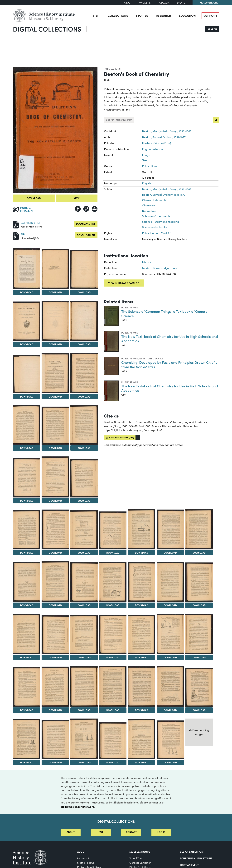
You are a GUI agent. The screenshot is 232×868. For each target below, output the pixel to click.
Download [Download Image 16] (84, 501)
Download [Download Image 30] (199, 605)
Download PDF (86, 224)
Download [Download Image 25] (55, 605)
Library (147, 262)
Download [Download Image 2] (27, 292)
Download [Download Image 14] (27, 501)
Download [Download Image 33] (84, 657)
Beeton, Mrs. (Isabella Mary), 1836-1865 (167, 131)
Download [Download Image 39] (55, 710)
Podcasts (164, 3)
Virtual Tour (136, 858)
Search (212, 29)
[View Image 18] (55, 529)
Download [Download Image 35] (142, 657)
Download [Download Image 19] (84, 553)
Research (163, 15)
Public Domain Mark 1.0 (157, 233)
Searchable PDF (31, 223)
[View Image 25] (55, 582)
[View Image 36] (170, 634)
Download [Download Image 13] (84, 448)
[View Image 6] (55, 321)
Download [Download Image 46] (55, 762)
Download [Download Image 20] (113, 553)
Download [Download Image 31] (27, 657)
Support (210, 16)
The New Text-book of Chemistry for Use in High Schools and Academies (170, 339)
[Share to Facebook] (78, 209)
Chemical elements (154, 200)
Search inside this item (119, 120)
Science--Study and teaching (160, 222)
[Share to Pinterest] (86, 209)
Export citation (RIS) (120, 437)
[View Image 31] (27, 634)
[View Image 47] (84, 739)
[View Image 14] (27, 478)
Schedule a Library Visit (196, 858)
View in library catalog (124, 283)
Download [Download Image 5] (27, 344)
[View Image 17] (27, 530)
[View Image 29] (170, 582)
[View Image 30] (199, 582)
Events (181, 3)
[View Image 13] (84, 425)
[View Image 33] (84, 635)
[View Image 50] (170, 740)
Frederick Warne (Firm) (157, 143)
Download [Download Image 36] (170, 657)
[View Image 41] (113, 686)
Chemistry (148, 205)
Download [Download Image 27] (113, 605)
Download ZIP (86, 235)
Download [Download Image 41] (113, 710)
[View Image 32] (55, 635)
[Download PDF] (16, 224)
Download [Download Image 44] (199, 710)
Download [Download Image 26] (84, 605)
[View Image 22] (170, 529)
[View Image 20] (113, 530)
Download (34, 198)
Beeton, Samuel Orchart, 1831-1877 (164, 137)
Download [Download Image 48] (113, 762)
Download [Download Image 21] (142, 553)
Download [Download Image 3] (55, 292)
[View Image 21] (141, 529)
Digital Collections (47, 29)
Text (145, 160)
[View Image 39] (55, 687)
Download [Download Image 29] (170, 605)
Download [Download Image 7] (84, 344)
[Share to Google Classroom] (95, 209)
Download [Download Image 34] (113, 657)
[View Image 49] (141, 739)
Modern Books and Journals (159, 268)
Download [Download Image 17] (27, 553)
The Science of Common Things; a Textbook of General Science (165, 313)
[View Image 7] (84, 321)
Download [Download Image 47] (84, 762)
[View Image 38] (27, 687)
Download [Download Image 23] (199, 553)
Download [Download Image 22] (170, 553)
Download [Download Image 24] (27, 605)
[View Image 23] (199, 529)
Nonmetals (149, 211)
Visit (96, 15)
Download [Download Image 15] (55, 501)
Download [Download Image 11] (27, 448)
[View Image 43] (170, 686)
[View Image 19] (84, 530)
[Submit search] (216, 120)
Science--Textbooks (154, 227)
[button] (138, 438)
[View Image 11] (27, 425)
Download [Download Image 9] (55, 397)
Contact (131, 832)
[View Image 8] (27, 374)
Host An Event (189, 865)
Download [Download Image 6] (55, 344)
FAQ (101, 832)
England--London (153, 149)
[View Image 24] (27, 582)
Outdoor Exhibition (140, 863)
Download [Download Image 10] (84, 397)
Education (187, 15)
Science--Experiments (156, 216)
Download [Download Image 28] (142, 605)
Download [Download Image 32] (55, 657)
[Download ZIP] (16, 236)
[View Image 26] (84, 582)
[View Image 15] (55, 477)
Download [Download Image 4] (84, 292)
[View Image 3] (55, 269)
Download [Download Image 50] (170, 762)
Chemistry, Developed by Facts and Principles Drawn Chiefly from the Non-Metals (169, 364)
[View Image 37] (199, 634)
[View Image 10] (84, 373)
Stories (142, 15)
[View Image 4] (84, 269)
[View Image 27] (113, 582)
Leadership (84, 858)
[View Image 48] (113, 741)
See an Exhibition (192, 852)
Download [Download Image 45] (27, 762)
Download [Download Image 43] (170, 710)
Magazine (145, 3)
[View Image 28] (141, 582)
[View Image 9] (55, 373)
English (147, 183)
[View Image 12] (55, 426)
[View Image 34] (113, 634)
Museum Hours (209, 3)
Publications (112, 69)
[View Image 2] (27, 269)
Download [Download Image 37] (199, 657)
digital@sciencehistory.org (77, 806)
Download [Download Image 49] (142, 762)
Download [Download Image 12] (55, 448)
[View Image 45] (27, 739)
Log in (161, 832)
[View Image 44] (199, 687)
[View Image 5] (27, 321)
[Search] (146, 29)
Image (146, 155)
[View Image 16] (84, 478)
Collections (118, 15)
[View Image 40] (84, 686)
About (128, 3)
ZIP (23, 234)
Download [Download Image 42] (142, 710)
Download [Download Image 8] (27, 397)
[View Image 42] (141, 687)
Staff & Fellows (86, 863)
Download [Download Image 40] (84, 710)
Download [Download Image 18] (55, 553)
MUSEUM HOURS (140, 852)
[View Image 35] (141, 635)
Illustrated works (151, 358)
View (77, 198)
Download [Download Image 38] (27, 710)
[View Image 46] (55, 740)
